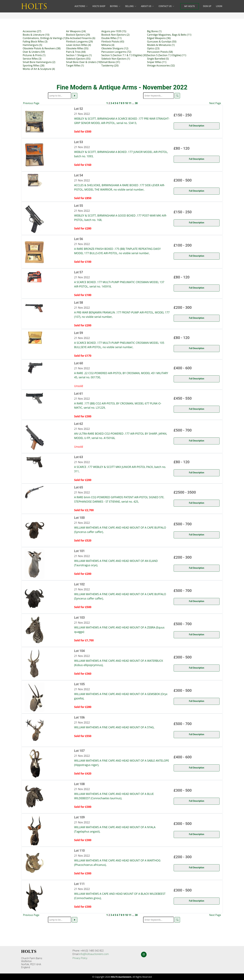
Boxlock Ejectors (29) (78, 35)
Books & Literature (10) (36, 35)
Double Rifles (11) (111, 38)
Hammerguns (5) (32, 45)
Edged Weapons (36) (159, 38)
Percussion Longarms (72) (116, 52)
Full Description (197, 126)
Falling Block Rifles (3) (35, 42)
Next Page (215, 103)
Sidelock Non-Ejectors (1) (116, 59)
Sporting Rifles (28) (34, 65)
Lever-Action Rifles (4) (79, 45)
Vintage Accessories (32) (161, 65)
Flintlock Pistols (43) (113, 42)
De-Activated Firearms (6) (81, 38)
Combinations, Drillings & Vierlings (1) (44, 38)
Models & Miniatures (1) (161, 45)
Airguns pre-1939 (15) (114, 31)
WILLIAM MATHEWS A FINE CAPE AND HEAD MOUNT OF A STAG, (114, 727)
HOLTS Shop (99, 6)
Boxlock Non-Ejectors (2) (115, 35)
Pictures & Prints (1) (34, 55)
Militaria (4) (108, 45)
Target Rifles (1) (75, 65)
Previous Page (31, 103)
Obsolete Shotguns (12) (115, 48)
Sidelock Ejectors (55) (78, 59)
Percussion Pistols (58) (160, 52)
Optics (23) (153, 48)
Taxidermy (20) (110, 65)
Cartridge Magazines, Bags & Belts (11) (169, 35)
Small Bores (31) (111, 62)
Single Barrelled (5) (158, 59)
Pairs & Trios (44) (76, 52)
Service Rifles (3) (32, 59)
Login (219, 6)
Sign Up (207, 6)
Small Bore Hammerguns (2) (39, 62)
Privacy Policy (80, 958)
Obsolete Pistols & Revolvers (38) (42, 48)
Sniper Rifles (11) (157, 62)
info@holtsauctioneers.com (94, 954)
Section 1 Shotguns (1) (79, 55)
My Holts (190, 6)
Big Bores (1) (154, 31)
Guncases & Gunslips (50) (162, 42)
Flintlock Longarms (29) (80, 42)
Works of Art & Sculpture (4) (39, 69)
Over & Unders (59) (34, 52)
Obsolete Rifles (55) (77, 48)
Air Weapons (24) (76, 31)
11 (130, 103)
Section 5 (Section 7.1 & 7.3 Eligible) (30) (124, 55)
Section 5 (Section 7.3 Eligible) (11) (167, 55)
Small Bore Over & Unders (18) (84, 62)
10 (126, 103)
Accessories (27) (32, 31)
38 (136, 103)
